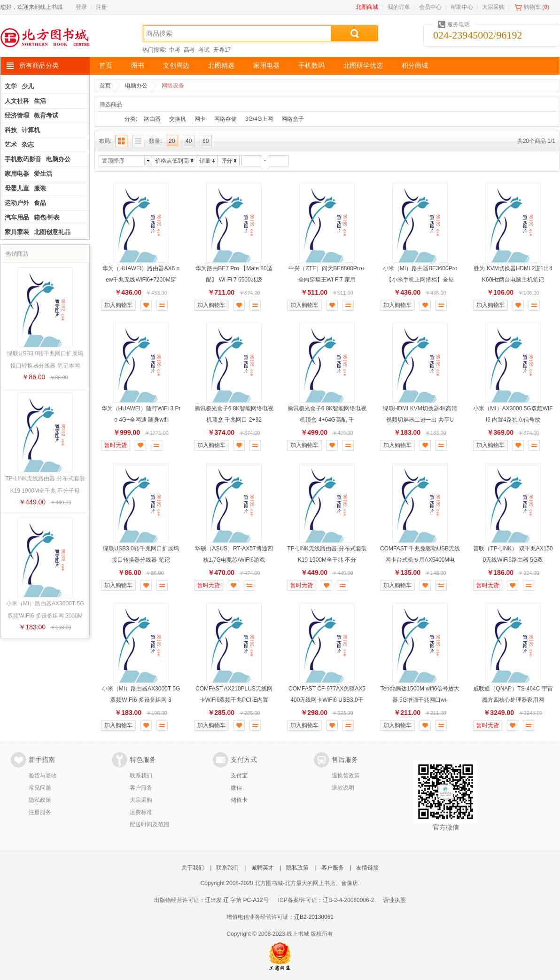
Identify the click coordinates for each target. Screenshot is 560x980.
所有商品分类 (39, 66)
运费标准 (141, 812)
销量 (205, 161)
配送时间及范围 (149, 824)
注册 (101, 7)
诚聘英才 (263, 868)
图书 (138, 66)
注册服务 (40, 812)
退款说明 (343, 788)
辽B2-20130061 (314, 917)
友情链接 (367, 868)
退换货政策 (346, 776)
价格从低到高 (172, 161)
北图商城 (367, 7)
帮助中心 (462, 7)
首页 (106, 66)
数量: (155, 141)
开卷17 (222, 50)
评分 (226, 161)
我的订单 (399, 7)
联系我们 (141, 776)
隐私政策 (40, 800)
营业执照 (395, 900)
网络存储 (226, 119)
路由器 (152, 119)
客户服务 (141, 788)
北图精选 (221, 66)
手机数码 (311, 66)
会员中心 (430, 7)
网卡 (200, 119)
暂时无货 (116, 445)
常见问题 (40, 788)
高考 (189, 50)
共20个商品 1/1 (536, 141)
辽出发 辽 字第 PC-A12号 (237, 900)
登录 (81, 7)
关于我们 (193, 868)
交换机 (178, 119)
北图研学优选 (363, 66)
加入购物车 (118, 305)
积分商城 (415, 66)
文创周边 (176, 66)
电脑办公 (136, 86)
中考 (175, 50)
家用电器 (266, 66)
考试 (204, 50)
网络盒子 (293, 119)
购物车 (532, 7)
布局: (105, 141)
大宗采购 (493, 7)
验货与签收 (43, 776)
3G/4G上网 (259, 119)
